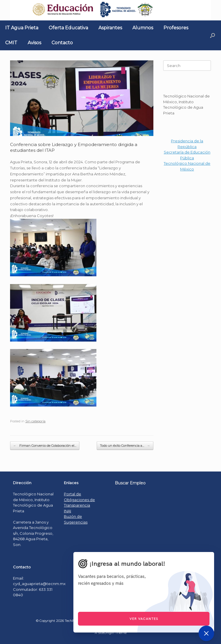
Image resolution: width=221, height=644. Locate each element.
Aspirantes (110, 28)
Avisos (34, 43)
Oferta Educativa (68, 28)
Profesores (176, 28)
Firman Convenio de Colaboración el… (45, 446)
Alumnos (143, 28)
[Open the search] (213, 35)
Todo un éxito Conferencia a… (125, 446)
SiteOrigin (106, 633)
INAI (67, 511)
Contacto (62, 43)
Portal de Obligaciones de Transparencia (79, 500)
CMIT (11, 43)
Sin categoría (35, 421)
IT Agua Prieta (22, 28)
